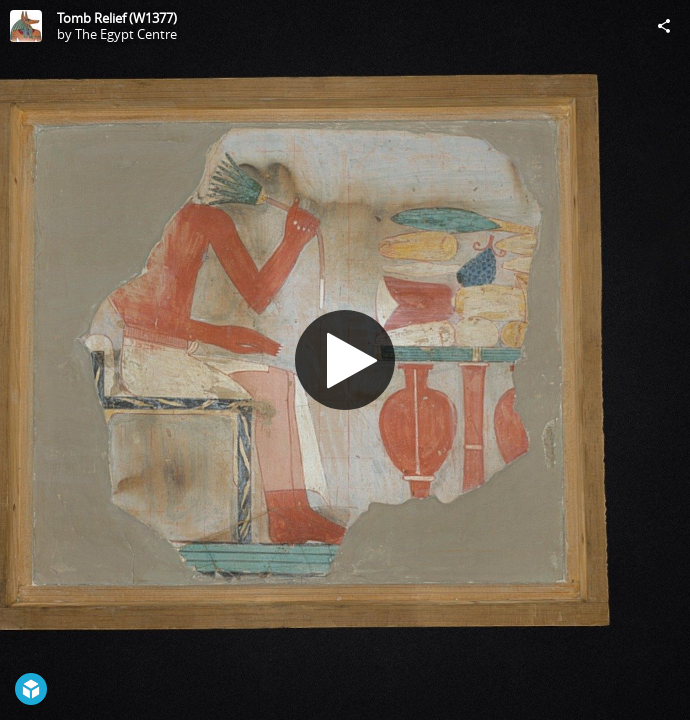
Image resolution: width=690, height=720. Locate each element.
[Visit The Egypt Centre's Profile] (26, 26)
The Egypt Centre (126, 34)
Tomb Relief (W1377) (117, 18)
